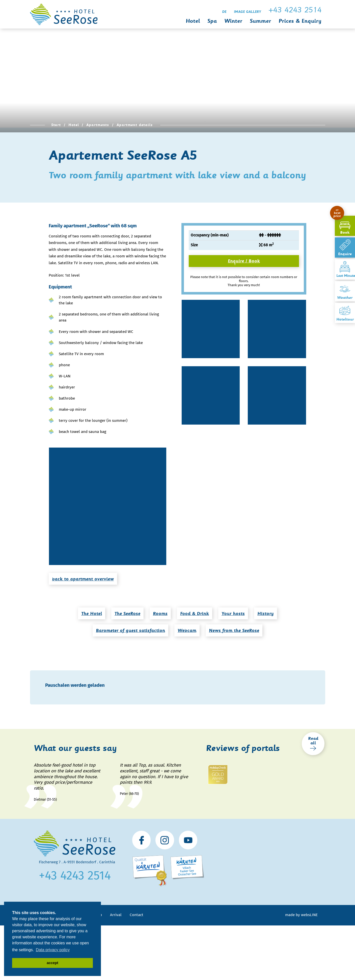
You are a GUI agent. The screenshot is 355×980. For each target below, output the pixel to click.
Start (56, 125)
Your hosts (233, 614)
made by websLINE (301, 915)
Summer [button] (260, 21)
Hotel (74, 125)
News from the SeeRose (234, 630)
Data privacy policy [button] (53, 950)
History (266, 614)
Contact (136, 915)
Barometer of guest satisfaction (130, 630)
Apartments (98, 125)
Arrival (116, 915)
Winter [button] (233, 21)
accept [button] (52, 963)
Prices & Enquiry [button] (300, 21)
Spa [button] (212, 21)
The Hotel (92, 614)
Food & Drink (195, 614)
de (224, 12)
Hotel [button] (193, 21)
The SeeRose (127, 614)
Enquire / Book (244, 261)
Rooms (160, 614)
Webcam (187, 630)
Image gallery (248, 12)
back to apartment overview (83, 579)
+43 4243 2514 (75, 875)
